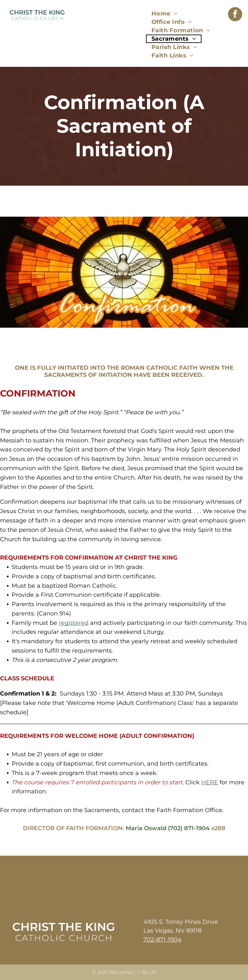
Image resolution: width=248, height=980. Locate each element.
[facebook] (235, 15)
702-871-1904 (162, 940)
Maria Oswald (146, 828)
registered (74, 623)
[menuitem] (165, 14)
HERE (210, 782)
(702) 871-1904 (189, 828)
